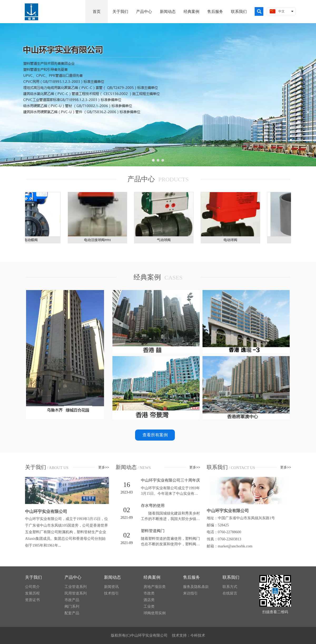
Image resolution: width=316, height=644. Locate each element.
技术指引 (111, 593)
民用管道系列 (76, 593)
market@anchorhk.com (235, 546)
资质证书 (32, 600)
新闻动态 (112, 577)
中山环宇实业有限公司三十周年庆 (171, 480)
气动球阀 (165, 240)
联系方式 (230, 587)
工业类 (149, 606)
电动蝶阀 (32, 240)
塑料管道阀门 (153, 531)
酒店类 (149, 600)
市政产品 (72, 600)
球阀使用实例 (155, 613)
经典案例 (152, 577)
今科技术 (198, 635)
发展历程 (32, 593)
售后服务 (191, 577)
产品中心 (73, 577)
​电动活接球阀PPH (99, 240)
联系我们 (231, 577)
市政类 (149, 593)
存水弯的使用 (153, 506)
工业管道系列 (76, 587)
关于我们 (33, 577)
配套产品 (72, 613)
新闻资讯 (111, 587)
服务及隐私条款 (196, 587)
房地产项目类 (155, 587)
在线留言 (230, 593)
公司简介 (32, 587)
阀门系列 (72, 606)
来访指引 (190, 593)
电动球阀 (232, 240)
